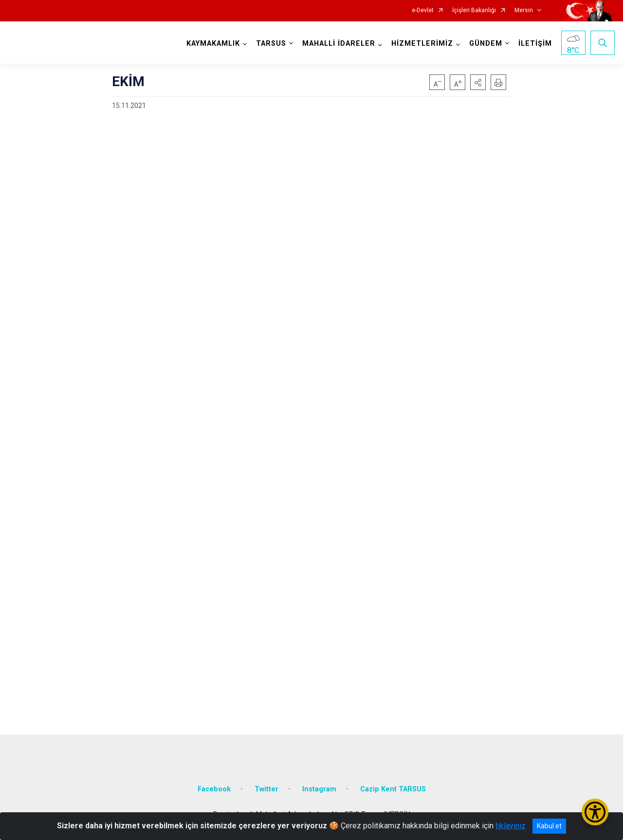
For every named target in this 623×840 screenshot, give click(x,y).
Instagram (319, 789)
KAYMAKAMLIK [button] (213, 44)
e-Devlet (423, 10)
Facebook (214, 789)
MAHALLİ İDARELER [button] (339, 44)
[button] (478, 82)
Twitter (266, 789)
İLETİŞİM (535, 44)
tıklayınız (511, 826)
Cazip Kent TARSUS (393, 789)
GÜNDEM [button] (486, 44)
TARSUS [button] (271, 44)
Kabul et (549, 826)
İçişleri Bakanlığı (474, 10)
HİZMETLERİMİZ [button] (422, 44)
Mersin (524, 10)
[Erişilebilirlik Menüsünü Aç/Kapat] (595, 812)
